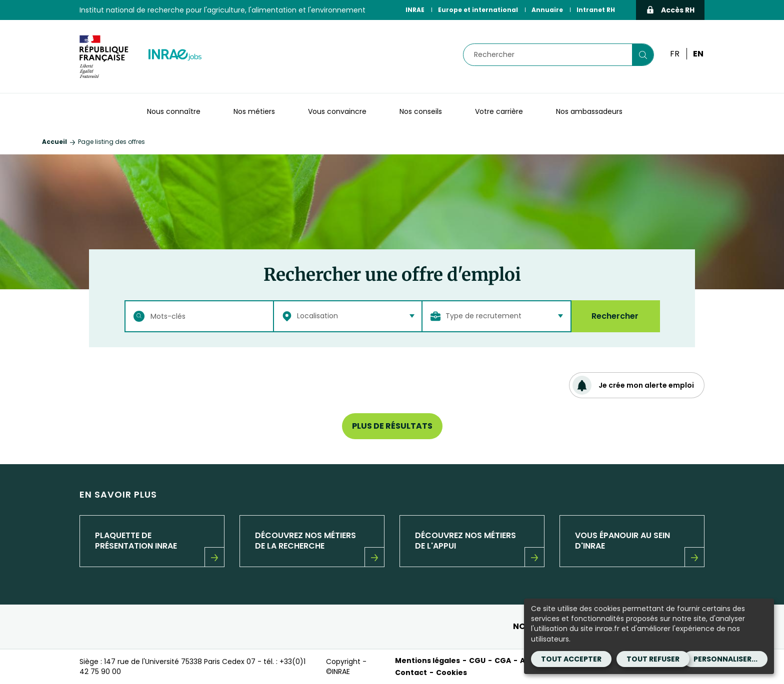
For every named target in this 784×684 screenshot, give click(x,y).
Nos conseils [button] (421, 111)
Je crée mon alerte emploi (633, 385)
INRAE (415, 10)
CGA (503, 661)
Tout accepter (571, 659)
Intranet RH (596, 10)
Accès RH (670, 10)
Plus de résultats (392, 426)
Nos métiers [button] (254, 111)
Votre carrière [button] (499, 111)
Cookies (451, 673)
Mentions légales (427, 661)
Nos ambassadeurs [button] (589, 111)
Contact (411, 673)
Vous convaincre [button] (337, 111)
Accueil (54, 142)
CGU (477, 661)
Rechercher (615, 316)
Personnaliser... (725, 659)
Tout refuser (653, 659)
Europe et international (478, 10)
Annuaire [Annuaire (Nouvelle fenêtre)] (547, 10)
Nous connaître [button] (174, 111)
